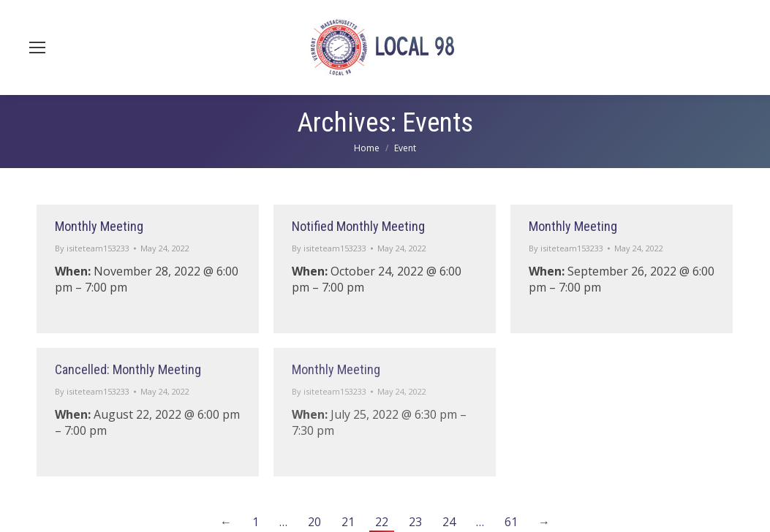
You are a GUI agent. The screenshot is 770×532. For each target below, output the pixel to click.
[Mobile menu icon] (37, 47)
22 (382, 522)
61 (511, 522)
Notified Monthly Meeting (358, 226)
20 (314, 522)
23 (415, 522)
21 (348, 522)
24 (449, 522)
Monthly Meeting (99, 226)
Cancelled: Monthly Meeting (128, 369)
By (92, 248)
